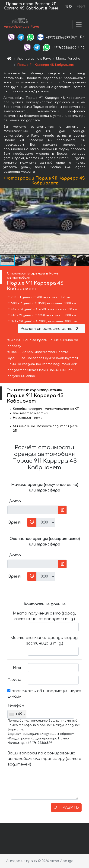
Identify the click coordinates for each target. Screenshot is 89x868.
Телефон (16, 705)
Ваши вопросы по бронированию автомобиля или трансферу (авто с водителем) (44, 759)
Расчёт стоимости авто (50, 329)
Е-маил (14, 680)
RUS (68, 7)
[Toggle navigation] (79, 24)
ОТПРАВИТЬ (66, 808)
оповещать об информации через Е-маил (44, 694)
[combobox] (17, 714)
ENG (81, 7)
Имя (17, 668)
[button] (85, 221)
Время (14, 522)
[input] (33, 510)
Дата (15, 501)
